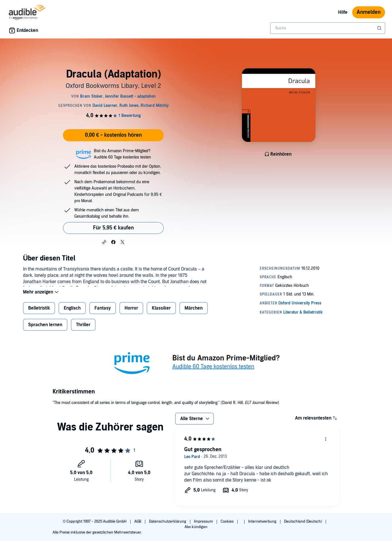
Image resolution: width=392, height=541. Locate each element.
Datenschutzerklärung (168, 521)
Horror (131, 313)
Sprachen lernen (45, 329)
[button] (104, 242)
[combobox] (328, 28)
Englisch (72, 313)
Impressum (204, 521)
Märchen (194, 313)
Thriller (83, 329)
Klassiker (161, 313)
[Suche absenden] (380, 28)
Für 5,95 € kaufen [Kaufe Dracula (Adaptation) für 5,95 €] (113, 228)
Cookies (228, 521)
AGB (138, 521)
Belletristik (39, 313)
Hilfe (343, 12)
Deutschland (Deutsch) (303, 521)
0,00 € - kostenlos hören (113, 135)
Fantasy (103, 313)
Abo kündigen (196, 527)
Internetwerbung (263, 521)
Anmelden (369, 12)
